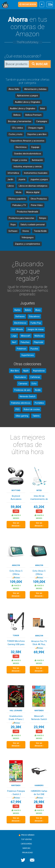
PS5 (17, 409)
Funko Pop (36, 323)
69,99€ (39, 652)
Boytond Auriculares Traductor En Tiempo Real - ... (16, 498)
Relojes (43, 218)
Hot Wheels (17, 329)
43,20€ (39, 507)
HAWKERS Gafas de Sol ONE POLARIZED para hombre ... (39, 793)
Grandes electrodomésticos (28, 154)
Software (13, 231)
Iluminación (37, 160)
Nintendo (39, 711)
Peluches (25, 342)
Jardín (10, 179)
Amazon (16, 565)
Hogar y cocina (20, 160)
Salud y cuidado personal (33, 225)
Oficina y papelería (17, 199)
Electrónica (21, 147)
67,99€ (16, 802)
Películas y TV (19, 205)
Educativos (34, 316)
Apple (26, 371)
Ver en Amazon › (16, 524)
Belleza (17, 115)
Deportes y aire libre (37, 134)
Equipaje (35, 147)
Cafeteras (35, 377)
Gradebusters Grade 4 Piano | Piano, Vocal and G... (16, 718)
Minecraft (26, 336)
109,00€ (16, 582)
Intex (39, 490)
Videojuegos (28, 237)
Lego (14, 336)
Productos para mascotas (21, 218)
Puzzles (34, 349)
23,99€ (39, 727)
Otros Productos (39, 199)
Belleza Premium (33, 115)
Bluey (38, 310)
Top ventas (26, 839)
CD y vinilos (18, 128)
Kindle (38, 390)
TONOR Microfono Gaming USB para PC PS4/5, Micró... (16, 643)
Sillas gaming (22, 416)
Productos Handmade (28, 212)
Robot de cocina (32, 409)
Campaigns (42, 121)
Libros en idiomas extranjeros (33, 186)
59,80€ (16, 507)
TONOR (16, 636)
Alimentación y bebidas (35, 89)
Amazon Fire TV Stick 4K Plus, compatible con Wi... (39, 643)
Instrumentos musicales (36, 173)
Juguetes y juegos (39, 179)
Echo (34, 384)
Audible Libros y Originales (28, 102)
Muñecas (39, 336)
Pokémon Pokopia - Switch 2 (16, 793)
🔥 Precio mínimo (26, 835)
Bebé (43, 108)
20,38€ (16, 727)
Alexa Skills (14, 89)
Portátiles (39, 403)
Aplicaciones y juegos (27, 96)
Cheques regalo (36, 128)
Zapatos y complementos (27, 244)
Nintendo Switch (27, 396)
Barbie (18, 310)
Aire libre (15, 371)
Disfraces (20, 316)
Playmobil (38, 342)
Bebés (28, 310)
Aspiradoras (39, 371)
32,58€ (16, 652)
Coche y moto (16, 134)
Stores (26, 231)
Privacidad (27, 853)
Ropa (13, 225)
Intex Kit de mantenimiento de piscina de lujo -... (39, 498)
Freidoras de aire (22, 390)
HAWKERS (39, 785)
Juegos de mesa (35, 329)
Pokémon (21, 349)
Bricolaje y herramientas (20, 121)
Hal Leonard (16, 711)
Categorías (26, 844)
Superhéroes (28, 355)
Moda (19, 192)
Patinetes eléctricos (21, 403)
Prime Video (37, 205)
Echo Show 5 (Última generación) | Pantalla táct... (16, 573)
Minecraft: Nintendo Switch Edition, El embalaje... (39, 718)
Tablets (36, 416)
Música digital (33, 192)
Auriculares (21, 377)
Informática (13, 173)
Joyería (22, 179)
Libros (11, 186)
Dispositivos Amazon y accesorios (27, 141)
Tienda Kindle (40, 231)
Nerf (14, 342)
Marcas (26, 848)
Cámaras (23, 384)
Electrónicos (20, 323)
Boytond (16, 490)
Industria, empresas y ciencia (27, 167)
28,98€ (39, 802)
